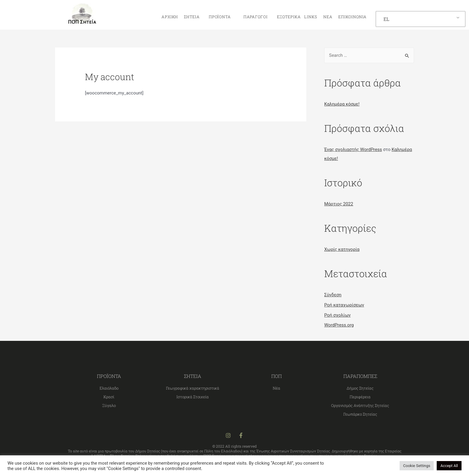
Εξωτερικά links (296, 17)
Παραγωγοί (254, 17)
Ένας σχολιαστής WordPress (353, 149)
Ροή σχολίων (337, 315)
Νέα (328, 17)
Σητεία (193, 17)
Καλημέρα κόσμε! (342, 104)
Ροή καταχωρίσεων (344, 305)
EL (386, 19)
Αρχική (170, 17)
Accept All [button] (449, 466)
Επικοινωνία (352, 17)
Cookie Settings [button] (417, 466)
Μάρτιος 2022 (339, 204)
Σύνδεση (333, 295)
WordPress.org (339, 325)
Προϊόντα (221, 17)
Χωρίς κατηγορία (342, 249)
